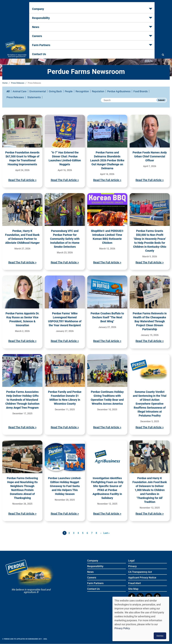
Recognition (82, 91)
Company (39, 16)
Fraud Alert (134, 583)
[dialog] (141, 619)
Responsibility (62, 16)
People (69, 91)
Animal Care (20, 91)
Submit (161, 100)
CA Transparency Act (140, 572)
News (82, 16)
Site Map (133, 589)
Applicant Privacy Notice (142, 578)
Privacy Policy (122, 628)
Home (5, 83)
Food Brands (141, 91)
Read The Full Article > (22, 180)
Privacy (132, 566)
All (8, 91)
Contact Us (144, 16)
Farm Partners (121, 16)
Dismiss (160, 636)
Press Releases (18, 83)
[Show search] (163, 16)
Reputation (98, 91)
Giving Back (55, 91)
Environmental (38, 91)
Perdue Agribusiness (119, 91)
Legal (131, 561)
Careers (99, 16)
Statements (34, 97)
